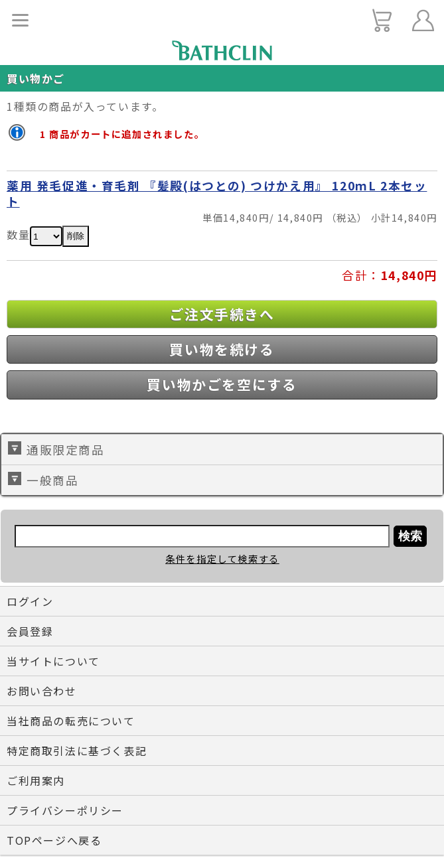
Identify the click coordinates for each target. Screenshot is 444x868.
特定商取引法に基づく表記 (77, 751)
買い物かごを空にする (222, 384)
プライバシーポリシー (65, 810)
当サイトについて (53, 661)
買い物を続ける (222, 349)
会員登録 (30, 631)
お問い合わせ (42, 691)
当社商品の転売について (71, 721)
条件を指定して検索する (222, 558)
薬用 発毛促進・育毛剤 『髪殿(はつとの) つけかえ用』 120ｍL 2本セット (217, 193)
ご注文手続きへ (222, 314)
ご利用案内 (36, 780)
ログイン (30, 601)
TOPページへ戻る (54, 840)
